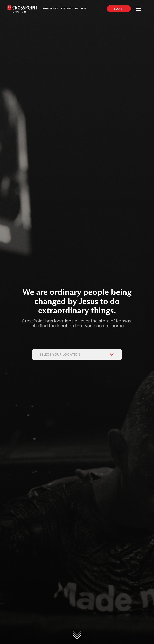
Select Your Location (77, 354)
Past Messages (70, 8)
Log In (119, 9)
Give (84, 8)
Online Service (50, 8)
